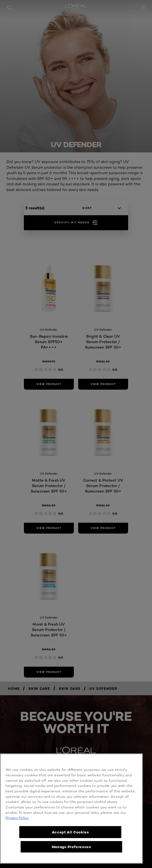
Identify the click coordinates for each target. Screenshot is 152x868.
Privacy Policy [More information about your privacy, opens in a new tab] (17, 818)
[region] (71, 809)
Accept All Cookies (72, 832)
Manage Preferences (72, 847)
